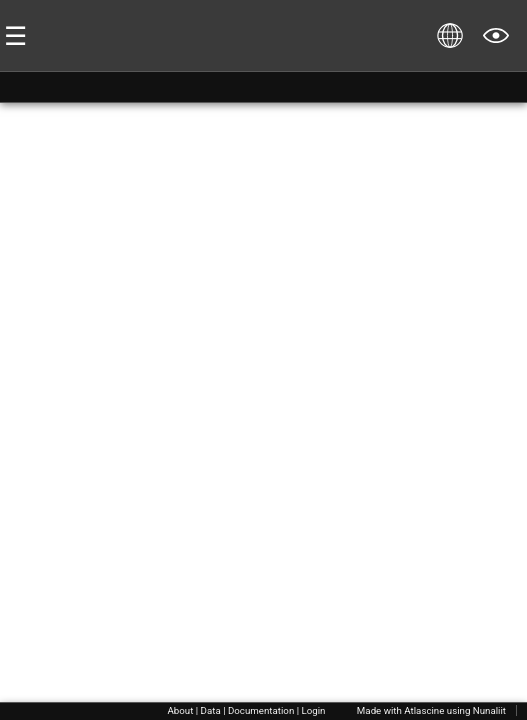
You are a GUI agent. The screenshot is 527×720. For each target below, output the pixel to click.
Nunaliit (489, 710)
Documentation (261, 710)
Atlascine (424, 710)
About (180, 710)
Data (211, 710)
